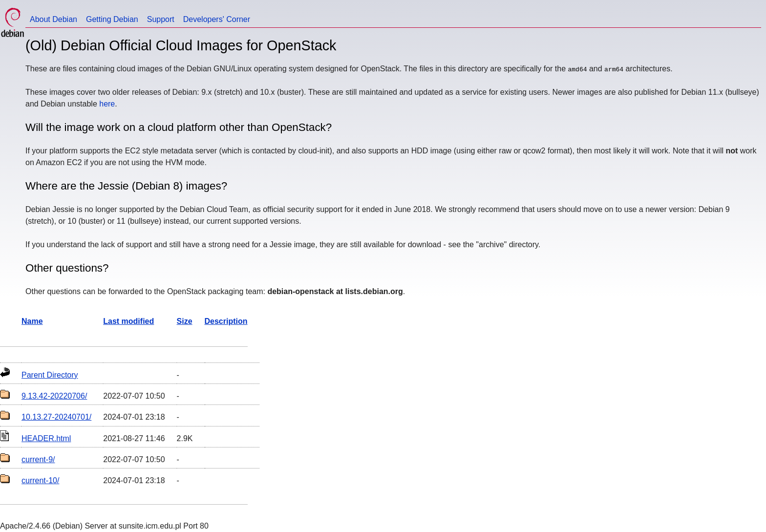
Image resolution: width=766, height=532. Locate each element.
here (107, 104)
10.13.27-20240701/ (56, 417)
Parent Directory (50, 375)
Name (32, 321)
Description (226, 321)
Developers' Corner (217, 19)
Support (161, 19)
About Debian (53, 19)
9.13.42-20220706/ (54, 396)
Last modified (128, 321)
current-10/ (40, 480)
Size (185, 321)
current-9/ (38, 459)
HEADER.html (46, 438)
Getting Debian (112, 19)
